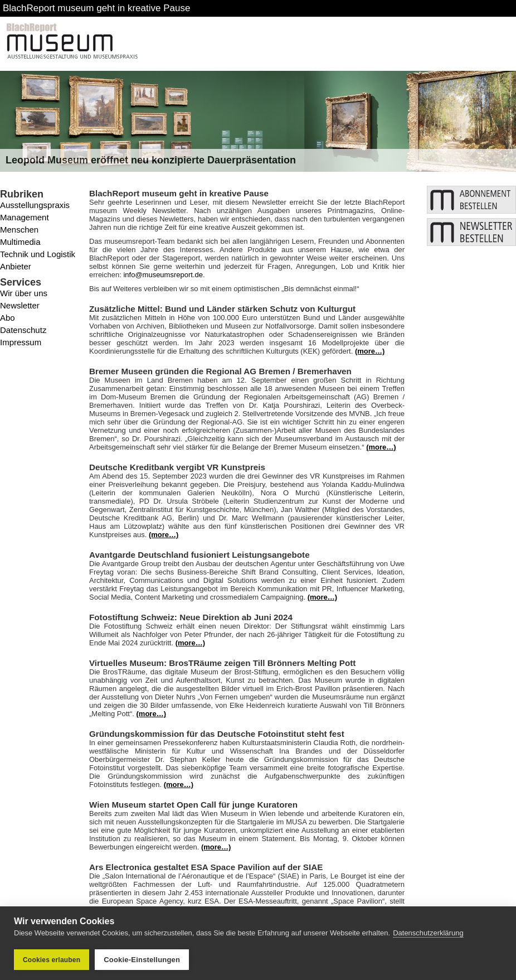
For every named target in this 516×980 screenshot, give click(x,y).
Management (25, 217)
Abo (8, 318)
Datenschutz (23, 330)
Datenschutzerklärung (428, 933)
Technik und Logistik (38, 254)
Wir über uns (24, 293)
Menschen (19, 230)
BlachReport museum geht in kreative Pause (96, 8)
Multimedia (20, 242)
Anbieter (16, 266)
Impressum (21, 342)
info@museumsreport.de (163, 275)
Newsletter (20, 305)
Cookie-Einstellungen (142, 960)
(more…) (370, 351)
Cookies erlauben (52, 960)
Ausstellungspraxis (35, 205)
